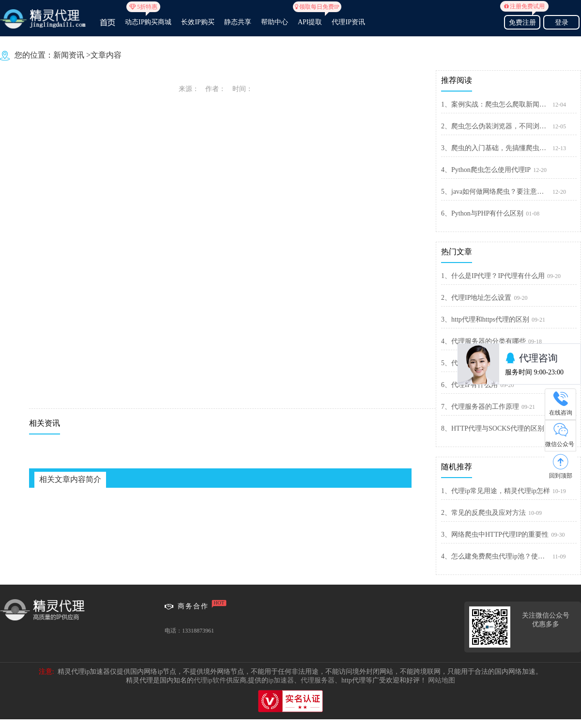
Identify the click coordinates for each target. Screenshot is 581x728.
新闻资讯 (69, 55)
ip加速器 (281, 680)
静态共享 (238, 22)
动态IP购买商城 (148, 18)
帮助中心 (275, 22)
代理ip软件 (210, 680)
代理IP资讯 (348, 22)
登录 (562, 23)
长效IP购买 (198, 22)
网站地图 (442, 680)
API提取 (310, 18)
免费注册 (522, 21)
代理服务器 (318, 680)
